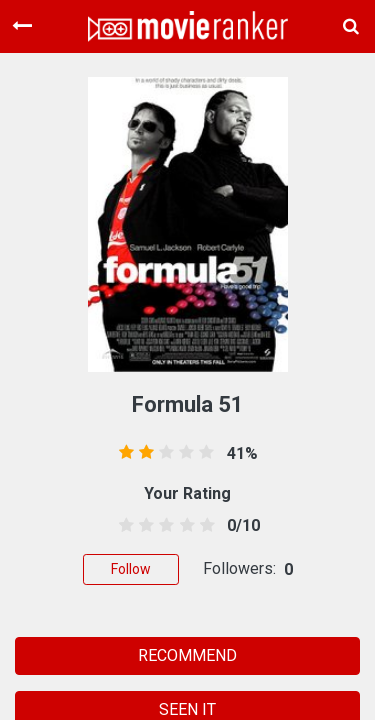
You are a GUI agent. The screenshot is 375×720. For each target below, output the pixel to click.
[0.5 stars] (123, 526)
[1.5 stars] (143, 526)
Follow (131, 569)
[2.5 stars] (163, 526)
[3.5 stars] (183, 526)
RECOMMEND (187, 655)
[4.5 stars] (203, 526)
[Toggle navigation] (22, 26)
